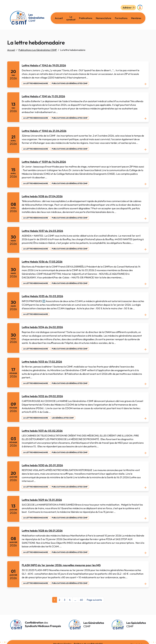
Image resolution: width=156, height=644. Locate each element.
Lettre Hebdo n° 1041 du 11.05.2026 (43, 96)
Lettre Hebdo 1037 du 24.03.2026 (42, 231)
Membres (136, 18)
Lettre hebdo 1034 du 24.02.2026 (42, 327)
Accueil (59, 18)
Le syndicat (71, 18)
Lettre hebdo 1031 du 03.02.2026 (42, 431)
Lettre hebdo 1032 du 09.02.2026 (42, 396)
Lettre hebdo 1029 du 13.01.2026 (42, 500)
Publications (86, 18)
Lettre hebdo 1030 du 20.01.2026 (42, 465)
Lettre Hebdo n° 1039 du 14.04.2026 (44, 162)
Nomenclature (104, 18)
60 (81, 600)
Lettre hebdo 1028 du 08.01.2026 (42, 531)
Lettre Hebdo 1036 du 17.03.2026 (42, 262)
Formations (121, 18)
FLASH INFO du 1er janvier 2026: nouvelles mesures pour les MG (61, 565)
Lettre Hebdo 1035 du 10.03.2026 (42, 296)
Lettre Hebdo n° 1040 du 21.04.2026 (44, 131)
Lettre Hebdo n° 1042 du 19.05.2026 (44, 65)
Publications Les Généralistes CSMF (38, 50)
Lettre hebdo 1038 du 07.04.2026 (42, 196)
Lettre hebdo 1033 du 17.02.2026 (42, 362)
